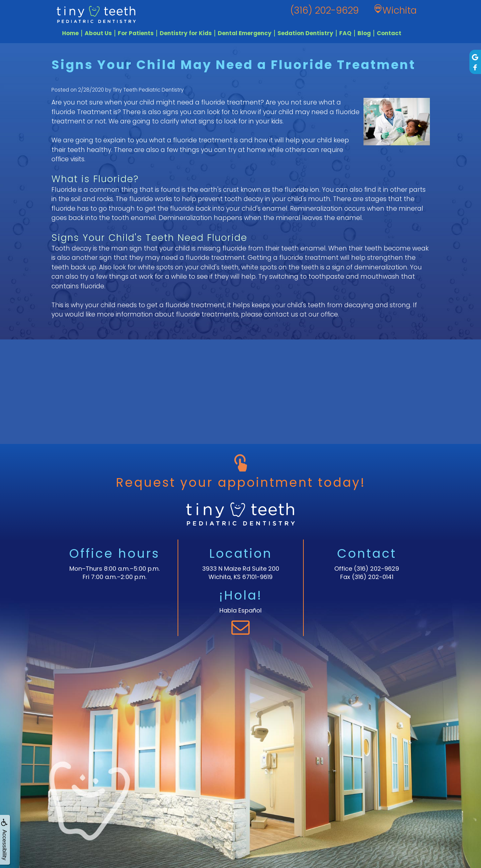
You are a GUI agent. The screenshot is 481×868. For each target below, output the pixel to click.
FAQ (345, 33)
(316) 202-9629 (376, 569)
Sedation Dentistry (305, 33)
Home (70, 33)
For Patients (136, 33)
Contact (389, 33)
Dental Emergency (245, 33)
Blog (364, 33)
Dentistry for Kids (186, 33)
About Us (98, 33)
